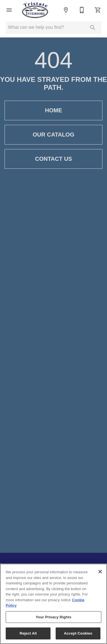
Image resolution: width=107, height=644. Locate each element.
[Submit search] (93, 28)
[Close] (100, 572)
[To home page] (35, 10)
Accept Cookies (78, 633)
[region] (53, 604)
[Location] (66, 10)
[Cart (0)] (98, 10)
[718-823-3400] (82, 10)
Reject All (28, 633)
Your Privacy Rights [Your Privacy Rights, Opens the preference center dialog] (53, 617)
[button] (9, 10)
